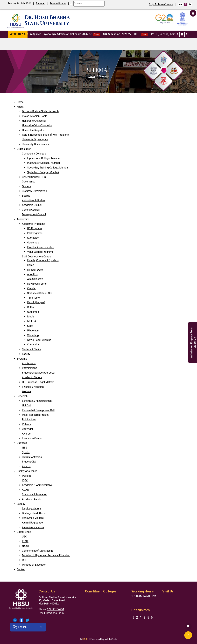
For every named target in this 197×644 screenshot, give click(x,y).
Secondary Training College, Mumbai (48, 168)
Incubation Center (32, 438)
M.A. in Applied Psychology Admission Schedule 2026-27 (63, 34)
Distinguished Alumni (34, 513)
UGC (24, 537)
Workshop (33, 335)
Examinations (30, 368)
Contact (21, 569)
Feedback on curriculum (41, 247)
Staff (30, 326)
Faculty (26, 354)
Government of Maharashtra (38, 551)
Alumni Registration (33, 523)
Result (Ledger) (36, 302)
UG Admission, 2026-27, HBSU (127, 34)
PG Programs (35, 233)
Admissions (29, 363)
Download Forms (37, 284)
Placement (33, 331)
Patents (26, 424)
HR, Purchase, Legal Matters (38, 382)
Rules (30, 307)
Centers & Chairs (32, 349)
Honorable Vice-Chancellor (37, 125)
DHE (25, 560)
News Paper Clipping (39, 340)
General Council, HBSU (35, 177)
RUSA (25, 541)
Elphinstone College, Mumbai (44, 158)
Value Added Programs (40, 252)
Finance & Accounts (33, 387)
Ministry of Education (34, 565)
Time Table (33, 298)
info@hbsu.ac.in (55, 613)
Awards (26, 434)
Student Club (29, 462)
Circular (31, 288)
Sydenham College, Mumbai (43, 172)
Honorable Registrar (33, 130)
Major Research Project (35, 415)
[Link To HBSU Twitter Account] (27, 620)
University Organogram (35, 139)
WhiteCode (111, 639)
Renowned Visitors (33, 518)
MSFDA (32, 321)
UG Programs (35, 228)
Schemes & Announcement (37, 401)
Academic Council (32, 205)
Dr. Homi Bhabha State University (41, 111)
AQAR (25, 490)
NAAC (25, 546)
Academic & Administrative (37, 485)
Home (92, 76)
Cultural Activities (32, 457)
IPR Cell (27, 406)
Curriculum (33, 238)
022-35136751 (56, 609)
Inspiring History (31, 508)
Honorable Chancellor (34, 121)
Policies (27, 476)
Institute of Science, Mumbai (43, 163)
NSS (25, 448)
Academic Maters (32, 377)
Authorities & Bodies (34, 200)
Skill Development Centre (36, 257)
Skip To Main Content (161, 4)
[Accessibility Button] (193, 13)
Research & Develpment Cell (38, 410)
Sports (26, 452)
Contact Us (33, 345)
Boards (26, 196)
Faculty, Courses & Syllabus (43, 260)
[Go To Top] (188, 635)
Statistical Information (35, 494)
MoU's (31, 317)
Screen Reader (58, 3)
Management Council (34, 214)
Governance (29, 182)
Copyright (27, 429)
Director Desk (35, 270)
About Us (32, 274)
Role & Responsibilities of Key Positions (45, 135)
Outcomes (33, 243)
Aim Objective (35, 279)
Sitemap (41, 3)
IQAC (25, 480)
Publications (29, 419)
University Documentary (35, 144)
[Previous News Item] (177, 34)
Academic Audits (32, 499)
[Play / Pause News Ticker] (182, 34)
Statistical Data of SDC (40, 293)
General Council (31, 210)
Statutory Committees (34, 191)
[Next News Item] (187, 34)
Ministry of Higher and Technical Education (46, 555)
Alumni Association (33, 527)
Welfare (26, 391)
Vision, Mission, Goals (35, 116)
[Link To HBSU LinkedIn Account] (15, 620)
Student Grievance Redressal (39, 373)
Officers (26, 186)
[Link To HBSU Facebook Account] (21, 620)
